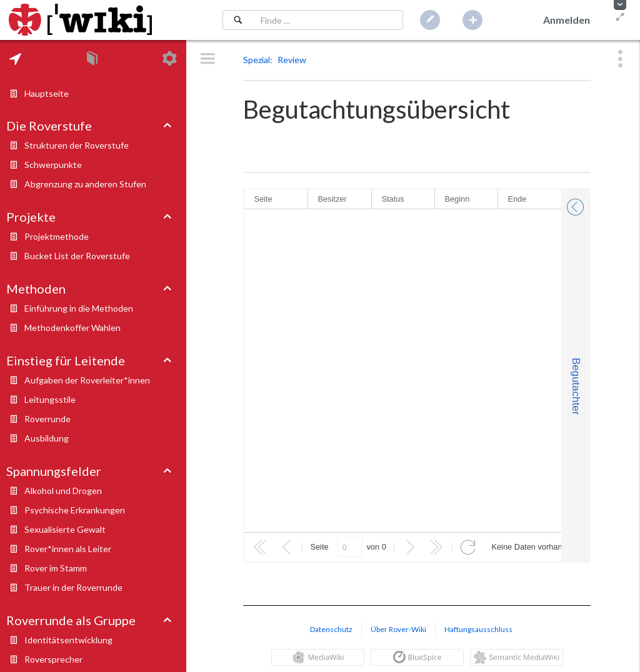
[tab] (15, 59)
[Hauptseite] (80, 20)
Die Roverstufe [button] (49, 126)
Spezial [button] (257, 60)
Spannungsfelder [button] (54, 471)
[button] (620, 5)
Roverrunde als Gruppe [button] (71, 620)
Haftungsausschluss (478, 629)
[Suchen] (238, 20)
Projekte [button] (31, 217)
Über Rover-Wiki (398, 629)
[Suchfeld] (328, 20)
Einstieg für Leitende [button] (66, 360)
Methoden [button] (36, 289)
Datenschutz (331, 629)
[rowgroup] (403, 371)
